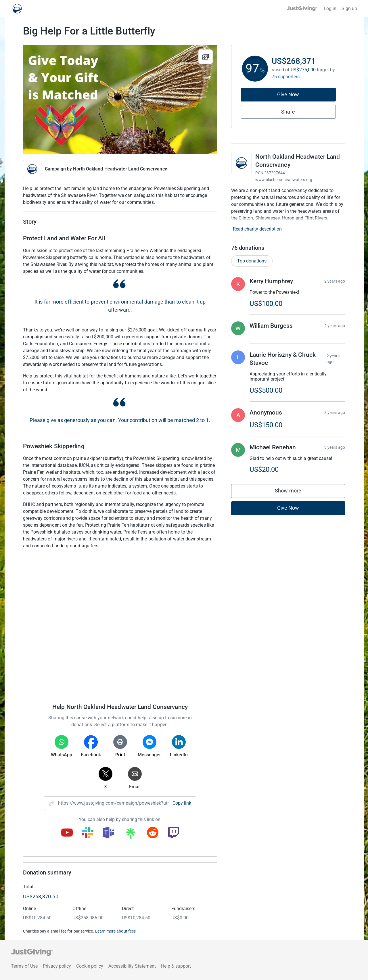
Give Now (288, 94)
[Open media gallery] (120, 99)
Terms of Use (24, 966)
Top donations (252, 261)
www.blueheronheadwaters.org (284, 180)
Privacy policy (57, 966)
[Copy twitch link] (173, 833)
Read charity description (257, 229)
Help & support (176, 966)
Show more (294, 492)
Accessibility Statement (132, 966)
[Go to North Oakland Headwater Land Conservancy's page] (241, 163)
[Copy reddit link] (153, 833)
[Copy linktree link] (131, 835)
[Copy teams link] (108, 833)
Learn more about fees (115, 931)
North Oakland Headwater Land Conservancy (120, 169)
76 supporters (286, 77)
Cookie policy (90, 966)
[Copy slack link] (88, 833)
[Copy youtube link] (67, 833)
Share (288, 112)
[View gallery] (206, 57)
